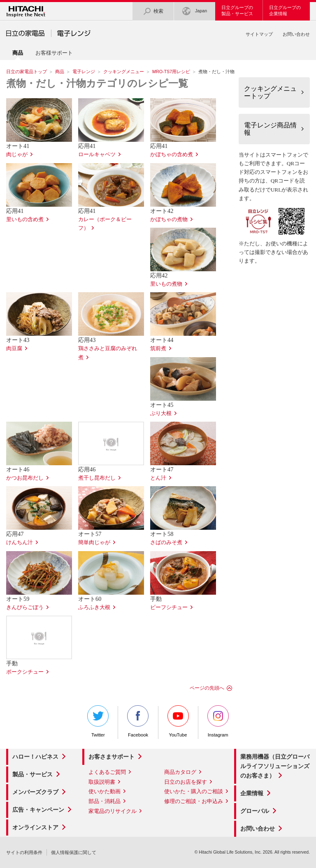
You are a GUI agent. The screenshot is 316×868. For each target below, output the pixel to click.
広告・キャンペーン (38, 810)
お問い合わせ (296, 34)
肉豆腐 (14, 349)
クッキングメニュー (124, 72)
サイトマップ (259, 34)
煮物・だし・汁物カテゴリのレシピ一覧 (97, 83)
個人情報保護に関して (74, 852)
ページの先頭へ (207, 688)
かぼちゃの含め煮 (172, 155)
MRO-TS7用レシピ (171, 72)
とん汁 (158, 478)
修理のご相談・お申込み (194, 801)
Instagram (218, 721)
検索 (153, 11)
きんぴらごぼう (25, 607)
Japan (195, 11)
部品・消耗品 (105, 801)
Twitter (98, 721)
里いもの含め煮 (25, 219)
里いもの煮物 (166, 284)
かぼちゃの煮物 (169, 219)
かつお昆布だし (25, 478)
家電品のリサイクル (113, 811)
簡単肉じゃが (94, 542)
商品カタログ (180, 772)
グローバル (255, 811)
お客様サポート (54, 53)
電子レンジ (84, 72)
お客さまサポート (112, 757)
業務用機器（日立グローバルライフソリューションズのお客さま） (275, 766)
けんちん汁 (20, 542)
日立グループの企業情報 (285, 10)
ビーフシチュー (169, 607)
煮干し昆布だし (97, 478)
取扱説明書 (102, 782)
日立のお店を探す (186, 782)
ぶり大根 (161, 413)
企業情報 (252, 793)
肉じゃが (17, 155)
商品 (60, 72)
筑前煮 (158, 349)
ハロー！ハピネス (35, 757)
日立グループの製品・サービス (237, 10)
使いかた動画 (105, 791)
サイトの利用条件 (24, 852)
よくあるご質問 (107, 772)
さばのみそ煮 (166, 542)
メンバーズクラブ (35, 792)
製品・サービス (33, 774)
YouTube (178, 721)
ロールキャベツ (97, 155)
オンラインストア (35, 827)
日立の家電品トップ (27, 72)
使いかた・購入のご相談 (194, 791)
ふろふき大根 (94, 607)
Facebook (138, 721)
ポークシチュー (25, 672)
